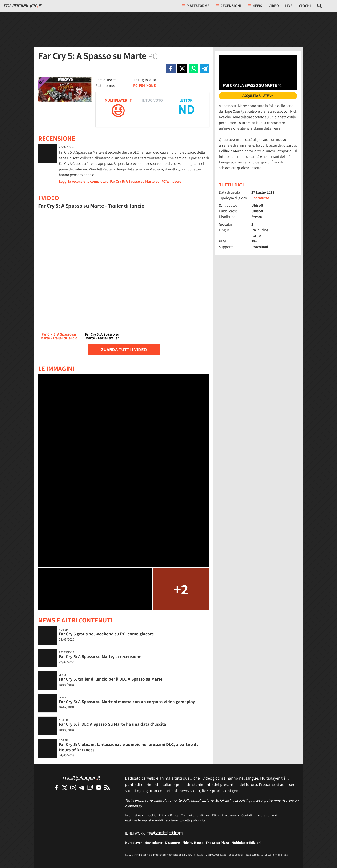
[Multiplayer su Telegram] (82, 787)
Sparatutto (260, 198)
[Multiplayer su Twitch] (90, 787)
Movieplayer (154, 842)
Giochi (305, 6)
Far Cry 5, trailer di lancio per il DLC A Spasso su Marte (111, 679)
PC (135, 85)
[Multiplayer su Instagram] (73, 787)
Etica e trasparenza (225, 815)
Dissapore (173, 842)
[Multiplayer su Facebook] (56, 787)
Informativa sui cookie (141, 815)
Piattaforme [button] (196, 6)
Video (274, 6)
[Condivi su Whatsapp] (193, 69)
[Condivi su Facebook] (171, 69)
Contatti (247, 815)
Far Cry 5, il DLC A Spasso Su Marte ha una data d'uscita (112, 724)
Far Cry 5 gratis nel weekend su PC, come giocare (106, 634)
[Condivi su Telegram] (205, 69)
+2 (181, 589)
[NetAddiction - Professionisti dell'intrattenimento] (164, 833)
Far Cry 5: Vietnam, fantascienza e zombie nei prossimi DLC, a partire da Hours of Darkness (129, 747)
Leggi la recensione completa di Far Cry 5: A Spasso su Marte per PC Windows (120, 181)
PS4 (142, 85)
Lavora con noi (266, 815)
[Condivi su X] (182, 69)
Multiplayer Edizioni (246, 842)
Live (289, 6)
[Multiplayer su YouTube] (99, 787)
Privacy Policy (169, 815)
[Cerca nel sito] (320, 6)
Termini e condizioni (195, 815)
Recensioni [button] (229, 6)
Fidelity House (193, 842)
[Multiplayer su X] (65, 787)
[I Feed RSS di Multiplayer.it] (107, 787)
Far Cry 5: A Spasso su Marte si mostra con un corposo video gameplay (127, 702)
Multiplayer (133, 842)
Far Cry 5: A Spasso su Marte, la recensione (100, 656)
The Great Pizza (217, 842)
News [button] (255, 6)
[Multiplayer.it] (23, 6)
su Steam (258, 96)
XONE (151, 85)
